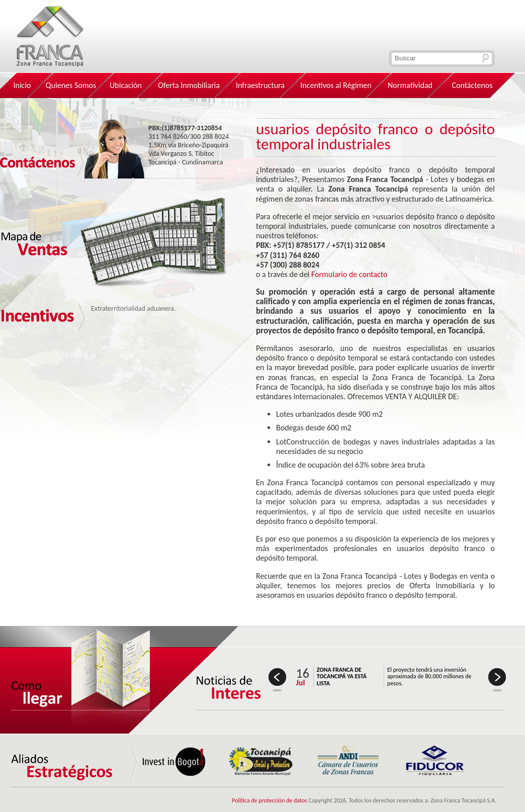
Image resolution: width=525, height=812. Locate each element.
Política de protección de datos (270, 800)
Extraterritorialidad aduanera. (133, 308)
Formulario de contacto (349, 274)
